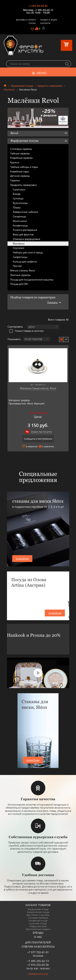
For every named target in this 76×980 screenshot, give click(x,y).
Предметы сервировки (50, 86)
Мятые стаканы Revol (23, 270)
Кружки (15, 162)
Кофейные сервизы (21, 158)
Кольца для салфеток (25, 262)
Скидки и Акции (49, 20)
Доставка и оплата (26, 20)
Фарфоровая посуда (22, 86)
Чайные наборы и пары (24, 167)
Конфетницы (20, 226)
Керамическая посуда (38, 912)
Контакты (45, 23)
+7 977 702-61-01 (38, 952)
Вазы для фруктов (23, 234)
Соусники (18, 248)
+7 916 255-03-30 (38, 6)
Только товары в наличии (27, 331)
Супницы (18, 198)
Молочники (20, 221)
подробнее (22, 559)
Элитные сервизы (20, 275)
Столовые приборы (38, 918)
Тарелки (15, 180)
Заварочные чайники (25, 212)
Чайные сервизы (20, 153)
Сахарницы (19, 216)
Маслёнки (9, 90)
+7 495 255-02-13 (44, 10)
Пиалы (17, 207)
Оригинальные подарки (38, 929)
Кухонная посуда (38, 923)
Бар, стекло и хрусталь (38, 915)
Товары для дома (38, 926)
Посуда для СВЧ (19, 284)
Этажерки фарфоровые (26, 239)
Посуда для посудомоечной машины (32, 280)
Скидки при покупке (41, 432)
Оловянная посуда (38, 921)
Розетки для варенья (25, 230)
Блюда (17, 194)
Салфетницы (20, 257)
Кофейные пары (20, 171)
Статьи (32, 23)
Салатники (19, 189)
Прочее (17, 266)
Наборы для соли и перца (28, 252)
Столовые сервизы (21, 149)
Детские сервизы (20, 176)
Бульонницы (20, 203)
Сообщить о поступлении (38, 439)
